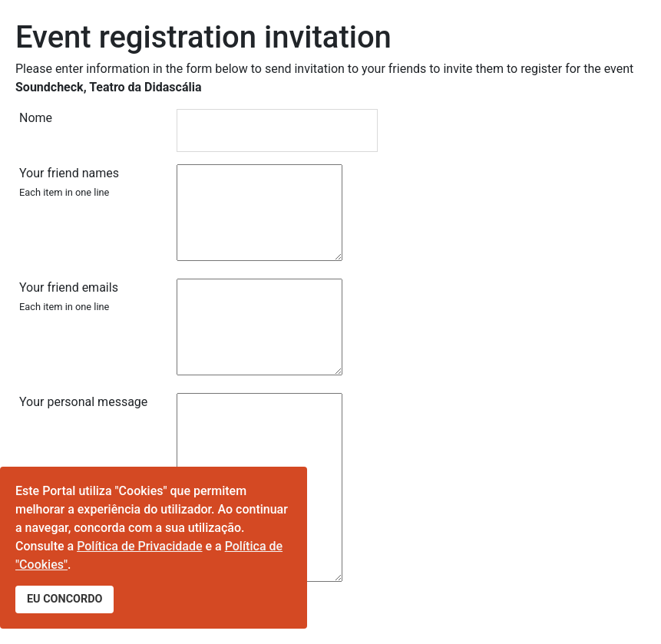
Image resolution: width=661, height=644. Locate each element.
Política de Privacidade (139, 546)
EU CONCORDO (64, 599)
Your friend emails (69, 296)
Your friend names (69, 182)
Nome (36, 118)
